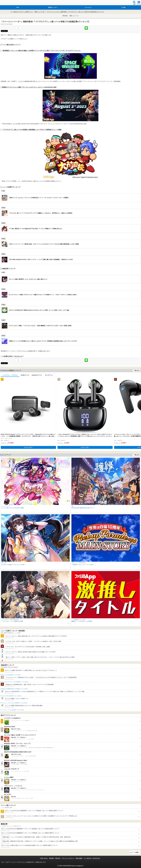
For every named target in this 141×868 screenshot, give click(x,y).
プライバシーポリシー (68, 858)
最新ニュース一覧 (40, 12)
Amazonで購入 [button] (28, 447)
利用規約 (52, 858)
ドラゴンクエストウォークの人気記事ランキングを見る (15, 682)
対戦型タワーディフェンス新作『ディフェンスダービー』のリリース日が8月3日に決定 (29, 87)
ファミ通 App (7, 3)
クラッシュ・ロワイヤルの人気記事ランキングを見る (14, 703)
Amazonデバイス (37, 375)
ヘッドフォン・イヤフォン (10, 375)
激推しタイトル (74, 16)
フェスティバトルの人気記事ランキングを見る (13, 710)
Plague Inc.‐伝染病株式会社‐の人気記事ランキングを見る (15, 689)
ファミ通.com (87, 858)
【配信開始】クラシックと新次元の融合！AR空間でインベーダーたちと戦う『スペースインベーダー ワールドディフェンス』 (41, 51)
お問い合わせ (44, 858)
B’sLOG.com (96, 858)
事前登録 (65, 16)
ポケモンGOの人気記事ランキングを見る (12, 696)
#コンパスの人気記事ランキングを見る (11, 675)
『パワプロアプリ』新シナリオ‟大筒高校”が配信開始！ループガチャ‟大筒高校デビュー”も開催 (32, 130)
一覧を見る (136, 370)
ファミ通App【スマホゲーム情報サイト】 (22, 12)
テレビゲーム (49, 375)
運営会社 (58, 858)
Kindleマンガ (25, 375)
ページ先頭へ (136, 852)
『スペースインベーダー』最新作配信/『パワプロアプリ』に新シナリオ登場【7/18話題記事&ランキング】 (75, 12)
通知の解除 (79, 858)
